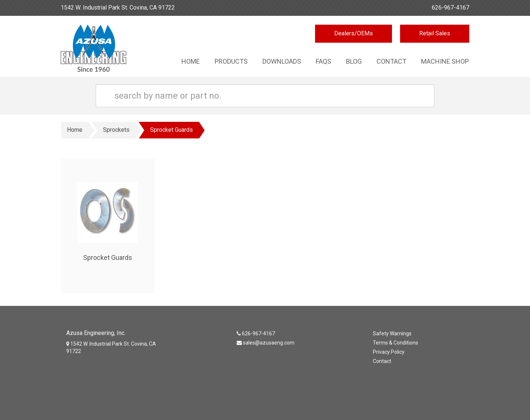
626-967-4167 (451, 8)
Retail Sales (435, 33)
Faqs (324, 61)
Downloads (282, 61)
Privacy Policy (389, 352)
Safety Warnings (392, 333)
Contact (391, 61)
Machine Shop (445, 61)
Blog (354, 61)
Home (191, 61)
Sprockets (116, 130)
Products (231, 61)
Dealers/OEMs (354, 33)
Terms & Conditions (395, 343)
